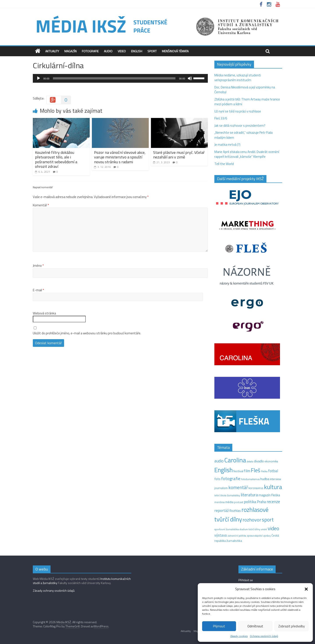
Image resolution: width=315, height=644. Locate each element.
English (137, 51)
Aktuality (52, 51)
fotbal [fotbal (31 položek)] (273, 471)
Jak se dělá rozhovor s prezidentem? (240, 125)
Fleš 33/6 (221, 118)
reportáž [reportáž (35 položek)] (222, 510)
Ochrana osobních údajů (264, 636)
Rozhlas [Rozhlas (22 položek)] (235, 511)
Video (122, 51)
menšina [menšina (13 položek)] (220, 502)
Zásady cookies (239, 636)
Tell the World (224, 164)
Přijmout (219, 626)
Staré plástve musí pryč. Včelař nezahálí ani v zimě (179, 155)
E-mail (38, 290)
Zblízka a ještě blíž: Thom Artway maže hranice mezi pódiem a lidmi (247, 102)
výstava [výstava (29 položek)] (221, 535)
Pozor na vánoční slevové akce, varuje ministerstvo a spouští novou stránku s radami (120, 157)
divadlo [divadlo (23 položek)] (259, 461)
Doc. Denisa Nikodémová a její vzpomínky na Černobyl (245, 90)
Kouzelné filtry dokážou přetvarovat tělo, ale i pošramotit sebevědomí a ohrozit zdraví (56, 160)
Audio (108, 51)
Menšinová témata (175, 51)
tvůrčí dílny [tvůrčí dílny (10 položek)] (254, 529)
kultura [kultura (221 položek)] (273, 487)
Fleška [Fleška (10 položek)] (264, 471)
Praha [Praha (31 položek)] (261, 502)
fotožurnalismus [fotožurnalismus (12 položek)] (250, 479)
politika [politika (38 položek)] (250, 502)
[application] (120, 78)
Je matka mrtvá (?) (227, 145)
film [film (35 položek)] (247, 471)
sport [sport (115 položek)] (268, 519)
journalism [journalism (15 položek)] (221, 488)
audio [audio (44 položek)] (219, 461)
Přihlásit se (246, 580)
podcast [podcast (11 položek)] (239, 502)
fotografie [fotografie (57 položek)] (231, 478)
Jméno (38, 266)
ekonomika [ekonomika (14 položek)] (271, 461)
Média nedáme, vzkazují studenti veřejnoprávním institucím (238, 78)
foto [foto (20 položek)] (217, 479)
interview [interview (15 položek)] (275, 479)
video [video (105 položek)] (273, 528)
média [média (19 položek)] (229, 502)
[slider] (114, 78)
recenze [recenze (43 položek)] (273, 502)
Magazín (70, 51)
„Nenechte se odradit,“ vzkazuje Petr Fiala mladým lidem (243, 135)
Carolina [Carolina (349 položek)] (235, 460)
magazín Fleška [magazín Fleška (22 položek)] (269, 495)
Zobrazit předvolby (291, 626)
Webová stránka (44, 313)
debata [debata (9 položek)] (250, 462)
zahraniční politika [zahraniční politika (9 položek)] (237, 536)
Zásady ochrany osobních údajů (54, 590)
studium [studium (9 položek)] (244, 529)
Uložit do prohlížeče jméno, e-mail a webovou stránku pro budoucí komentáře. (87, 333)
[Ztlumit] (190, 78)
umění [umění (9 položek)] (264, 529)
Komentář (41, 205)
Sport (152, 51)
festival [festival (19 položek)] (238, 471)
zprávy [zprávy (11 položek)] (267, 536)
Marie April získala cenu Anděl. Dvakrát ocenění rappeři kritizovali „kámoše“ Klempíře (247, 154)
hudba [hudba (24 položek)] (265, 479)
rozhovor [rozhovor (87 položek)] (252, 520)
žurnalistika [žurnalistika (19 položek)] (234, 541)
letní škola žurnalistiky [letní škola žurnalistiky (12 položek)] (227, 495)
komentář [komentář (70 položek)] (238, 487)
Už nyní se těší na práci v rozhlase (238, 111)
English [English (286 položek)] (224, 470)
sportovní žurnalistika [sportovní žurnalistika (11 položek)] (227, 529)
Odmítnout (255, 626)
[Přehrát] (38, 78)
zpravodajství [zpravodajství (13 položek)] (255, 536)
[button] (306, 589)
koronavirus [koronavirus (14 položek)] (256, 488)
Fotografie (90, 51)
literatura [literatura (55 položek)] (249, 495)
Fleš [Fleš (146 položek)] (256, 470)
